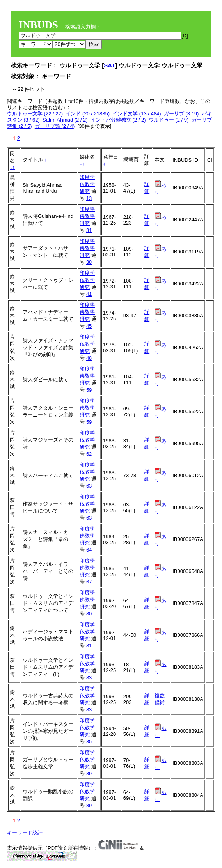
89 (89, 773)
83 (89, 678)
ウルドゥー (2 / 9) (169, 120)
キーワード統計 (25, 833)
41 (89, 294)
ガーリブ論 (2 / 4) (55, 126)
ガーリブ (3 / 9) (181, 114)
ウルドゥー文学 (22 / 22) (35, 114)
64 (89, 550)
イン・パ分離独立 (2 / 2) (118, 120)
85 (89, 742)
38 (89, 262)
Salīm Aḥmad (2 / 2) (65, 120)
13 (89, 198)
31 (89, 230)
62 (89, 454)
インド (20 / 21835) (88, 114)
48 (89, 358)
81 (89, 646)
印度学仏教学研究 (87, 184)
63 (89, 486)
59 (89, 390)
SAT (109, 65)
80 (89, 614)
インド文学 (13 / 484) (137, 114)
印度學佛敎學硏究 (87, 216)
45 (89, 326)
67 (89, 582)
